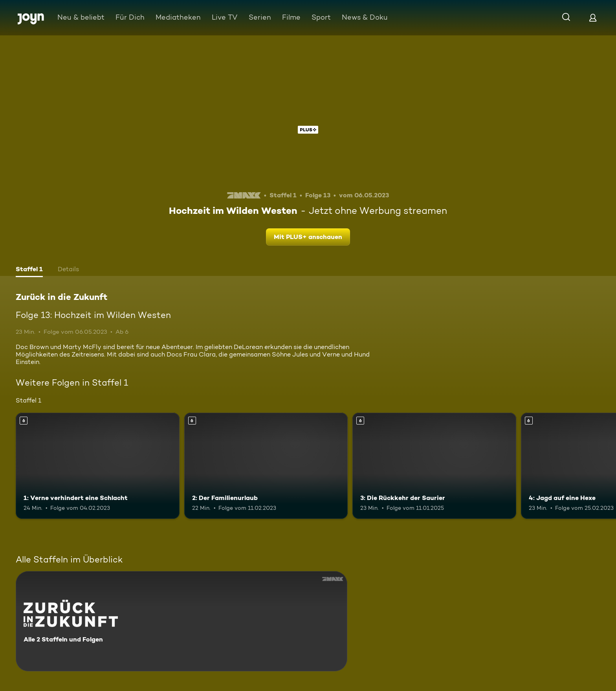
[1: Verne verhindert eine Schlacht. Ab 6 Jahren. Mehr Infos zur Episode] (98, 466)
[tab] (29, 270)
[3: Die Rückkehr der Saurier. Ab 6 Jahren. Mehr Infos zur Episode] (434, 466)
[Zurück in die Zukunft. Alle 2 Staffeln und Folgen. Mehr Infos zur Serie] (181, 621)
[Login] (593, 17)
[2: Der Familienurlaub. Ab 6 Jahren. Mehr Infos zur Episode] (266, 466)
